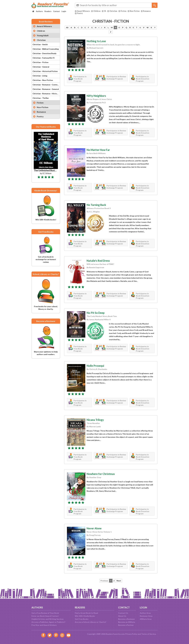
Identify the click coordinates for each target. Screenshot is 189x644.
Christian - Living (40, 76)
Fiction (122, 11)
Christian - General (41, 67)
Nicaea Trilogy (95, 420)
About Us (122, 616)
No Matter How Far (98, 150)
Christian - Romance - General (46, 89)
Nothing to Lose (96, 41)
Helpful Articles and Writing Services (48, 619)
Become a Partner (126, 625)
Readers (48, 11)
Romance (146, 11)
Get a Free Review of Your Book (45, 613)
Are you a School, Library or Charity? (90, 622)
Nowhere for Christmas (101, 474)
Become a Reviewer (127, 619)
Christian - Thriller (41, 98)
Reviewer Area (146, 616)
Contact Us (123, 613)
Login (64, 11)
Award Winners (82, 11)
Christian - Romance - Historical (46, 94)
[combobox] (116, 5)
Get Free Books (82, 619)
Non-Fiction (134, 11)
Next (119, 581)
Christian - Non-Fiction (43, 80)
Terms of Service (149, 634)
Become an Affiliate (127, 622)
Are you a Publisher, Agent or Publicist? (48, 622)
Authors (39, 11)
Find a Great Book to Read (86, 613)
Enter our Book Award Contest (45, 616)
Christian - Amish (40, 44)
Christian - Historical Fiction (45, 71)
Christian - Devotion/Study (44, 53)
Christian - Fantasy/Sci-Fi (44, 58)
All (67, 28)
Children (96, 11)
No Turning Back (96, 205)
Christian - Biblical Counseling (46, 49)
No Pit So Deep (96, 313)
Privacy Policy (131, 634)
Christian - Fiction (40, 62)
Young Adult (43, 35)
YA (104, 11)
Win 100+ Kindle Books (85, 616)
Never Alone (94, 528)
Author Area (145, 613)
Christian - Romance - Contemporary (46, 85)
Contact (57, 11)
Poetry (79, 13)
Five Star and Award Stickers (44, 625)
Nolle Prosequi (95, 366)
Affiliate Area (146, 619)
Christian (112, 11)
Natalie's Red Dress (98, 261)
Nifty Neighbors (96, 96)
